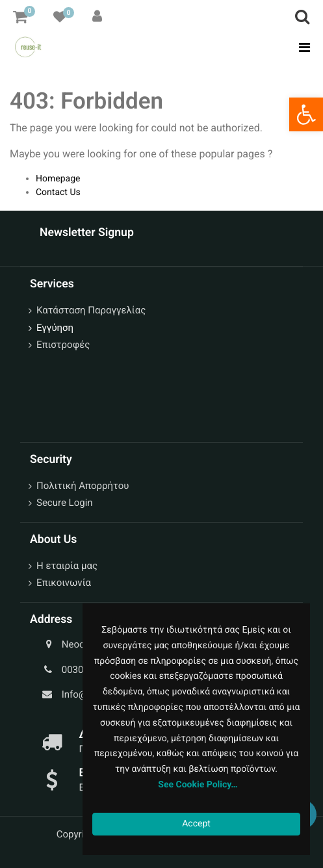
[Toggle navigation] (301, 47)
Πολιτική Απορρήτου (83, 486)
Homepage (58, 179)
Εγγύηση (55, 328)
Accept (196, 824)
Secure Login (65, 503)
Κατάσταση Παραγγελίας (91, 310)
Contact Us (58, 192)
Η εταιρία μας (67, 566)
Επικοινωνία (64, 583)
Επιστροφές (63, 345)
